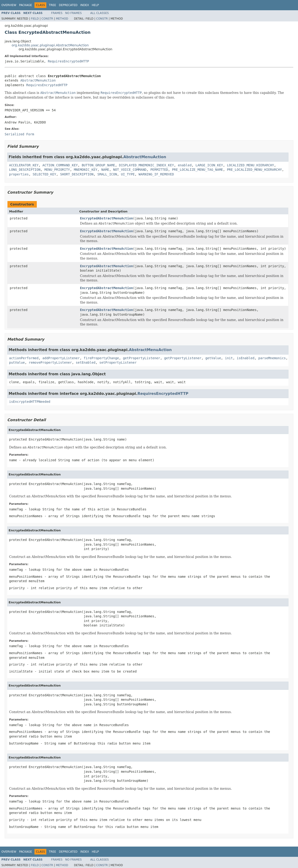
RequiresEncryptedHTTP (68, 61)
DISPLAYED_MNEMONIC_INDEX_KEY (146, 165)
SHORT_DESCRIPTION (77, 174)
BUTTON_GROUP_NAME (98, 165)
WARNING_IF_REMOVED (156, 174)
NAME (105, 170)
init (229, 358)
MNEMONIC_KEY (86, 170)
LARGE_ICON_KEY (209, 165)
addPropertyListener (61, 358)
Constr (47, 19)
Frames (57, 13)
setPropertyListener (118, 362)
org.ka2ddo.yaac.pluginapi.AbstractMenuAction (50, 45)
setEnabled (86, 362)
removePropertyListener (50, 362)
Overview (9, 5)
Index (85, 5)
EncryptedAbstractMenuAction (107, 218)
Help (95, 5)
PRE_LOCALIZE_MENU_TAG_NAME (198, 170)
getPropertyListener (142, 358)
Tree (52, 5)
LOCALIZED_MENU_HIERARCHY (251, 165)
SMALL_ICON (107, 174)
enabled (185, 165)
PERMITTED (159, 170)
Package (25, 5)
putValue (17, 362)
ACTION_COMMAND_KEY (60, 165)
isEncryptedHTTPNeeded (30, 402)
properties (19, 174)
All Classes (100, 13)
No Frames (73, 13)
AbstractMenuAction (38, 80)
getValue (213, 358)
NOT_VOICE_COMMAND (130, 170)
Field (35, 19)
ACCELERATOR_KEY (24, 165)
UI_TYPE (128, 174)
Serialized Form (19, 134)
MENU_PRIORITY (57, 170)
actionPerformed (24, 358)
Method (62, 19)
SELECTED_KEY (44, 174)
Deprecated (68, 5)
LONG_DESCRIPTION (25, 170)
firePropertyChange (101, 358)
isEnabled (246, 358)
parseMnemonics (272, 358)
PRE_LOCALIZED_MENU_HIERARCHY (254, 170)
